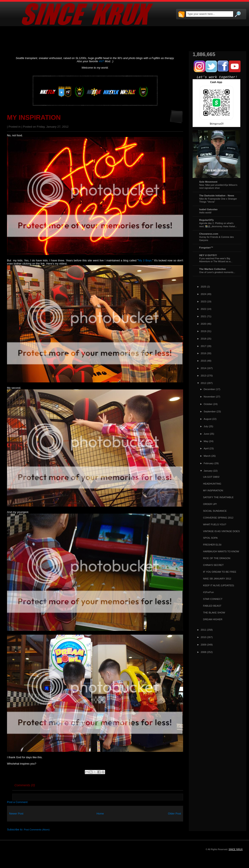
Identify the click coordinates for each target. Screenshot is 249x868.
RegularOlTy (207, 220)
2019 (203, 331)
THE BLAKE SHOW (214, 612)
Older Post (175, 814)
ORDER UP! (210, 504)
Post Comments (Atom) (37, 829)
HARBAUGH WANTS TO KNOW (221, 551)
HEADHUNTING (212, 484)
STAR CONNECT (213, 599)
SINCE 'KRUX (236, 849)
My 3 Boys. (145, 260)
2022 (203, 309)
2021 (203, 316)
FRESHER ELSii (212, 545)
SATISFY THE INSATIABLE (218, 497)
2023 (203, 301)
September (210, 411)
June (206, 434)
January (208, 471)
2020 (203, 324)
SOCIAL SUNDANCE (215, 511)
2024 (203, 294)
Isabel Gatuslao (208, 209)
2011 (203, 630)
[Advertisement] (124, 39)
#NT (101, 61)
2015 (203, 361)
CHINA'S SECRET (213, 565)
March (207, 456)
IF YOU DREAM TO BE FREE (220, 572)
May (206, 441)
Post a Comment (17, 802)
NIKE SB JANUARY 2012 (217, 578)
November (209, 397)
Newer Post (16, 814)
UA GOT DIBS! (211, 477)
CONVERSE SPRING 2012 (218, 518)
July (206, 426)
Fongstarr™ (206, 247)
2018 (203, 339)
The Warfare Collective (213, 269)
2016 (203, 353)
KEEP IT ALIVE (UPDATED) (218, 585)
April (206, 448)
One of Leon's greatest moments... (217, 272)
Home (100, 814)
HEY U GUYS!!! (208, 255)
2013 (203, 376)
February (209, 463)
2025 (203, 287)
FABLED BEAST (212, 606)
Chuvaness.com (209, 234)
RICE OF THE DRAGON (217, 558)
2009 (203, 645)
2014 (203, 368)
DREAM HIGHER (213, 619)
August (207, 419)
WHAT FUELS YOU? (215, 524)
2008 (203, 652)
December (209, 389)
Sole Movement (208, 182)
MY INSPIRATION (34, 118)
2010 (203, 637)
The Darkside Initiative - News (217, 195)
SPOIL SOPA (210, 538)
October (208, 404)
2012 (203, 383)
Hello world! (205, 213)
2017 (203, 346)
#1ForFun (208, 592)
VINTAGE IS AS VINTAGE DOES (221, 531)
